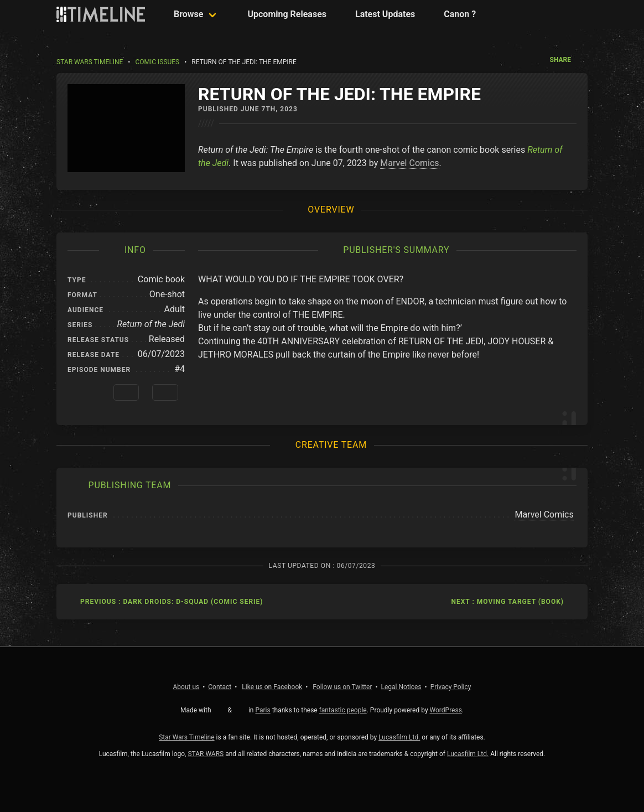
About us (186, 687)
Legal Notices (401, 687)
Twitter (342, 687)
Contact (220, 687)
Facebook (272, 687)
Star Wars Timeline (90, 62)
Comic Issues (157, 62)
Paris (263, 710)
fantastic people (343, 710)
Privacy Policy (451, 687)
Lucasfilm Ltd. (399, 737)
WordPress (446, 710)
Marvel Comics (409, 163)
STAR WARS (206, 754)
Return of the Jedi (151, 324)
